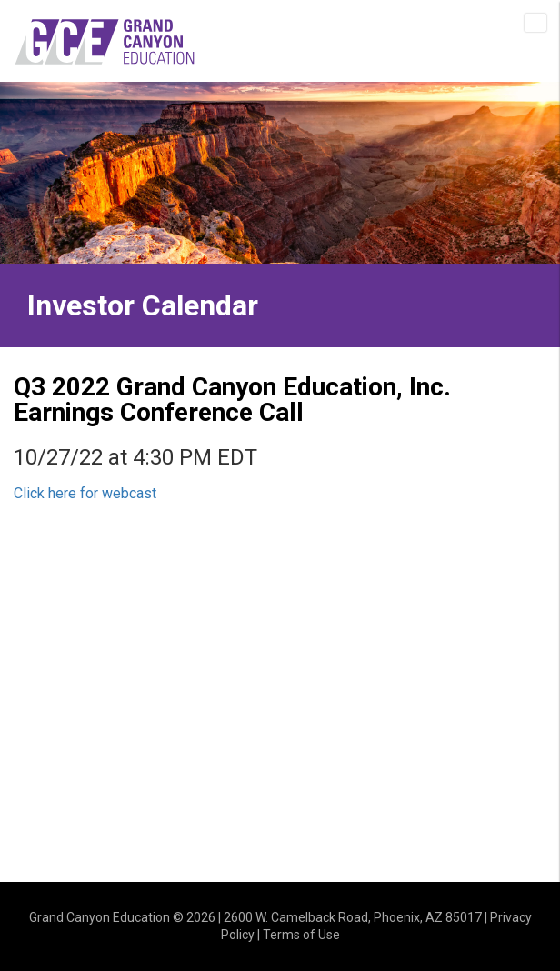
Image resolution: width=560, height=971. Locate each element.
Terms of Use (301, 935)
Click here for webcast (85, 493)
